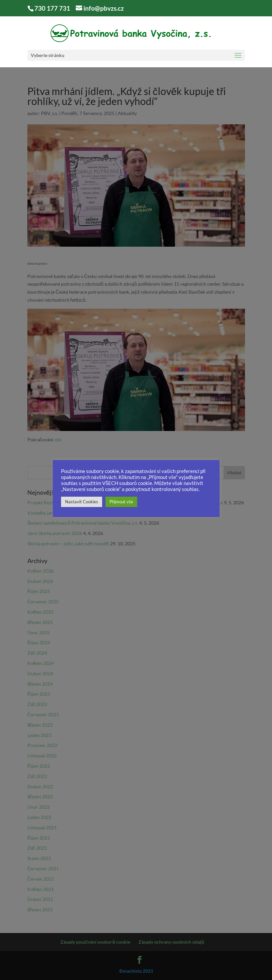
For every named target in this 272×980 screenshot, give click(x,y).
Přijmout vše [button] (121, 502)
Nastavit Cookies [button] (82, 502)
